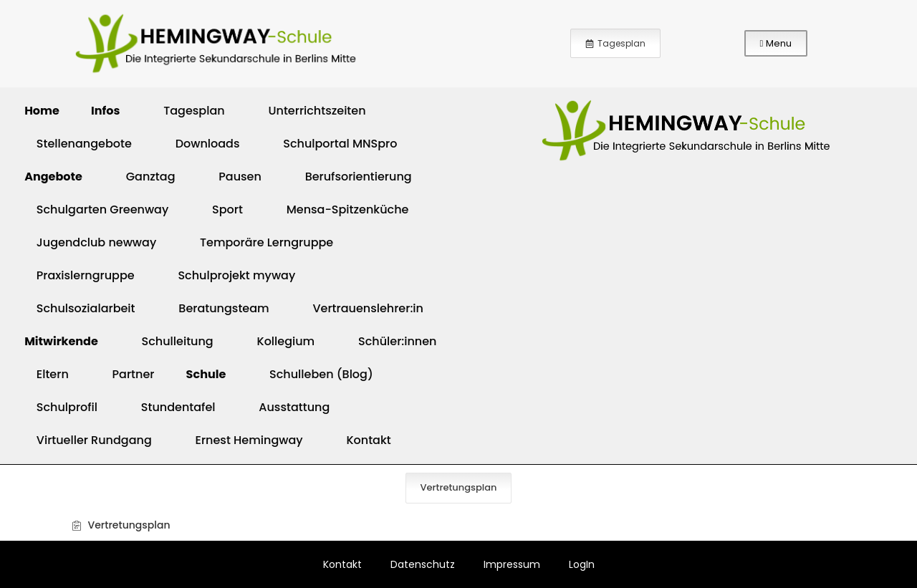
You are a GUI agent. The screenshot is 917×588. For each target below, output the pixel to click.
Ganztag (143, 177)
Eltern (45, 374)
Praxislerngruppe (78, 275)
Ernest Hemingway (242, 440)
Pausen (232, 177)
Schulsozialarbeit (78, 308)
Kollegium (279, 341)
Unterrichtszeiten (310, 111)
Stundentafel (171, 407)
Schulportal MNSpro (332, 144)
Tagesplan (186, 111)
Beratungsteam (217, 308)
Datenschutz (423, 564)
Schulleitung (170, 341)
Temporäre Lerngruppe (259, 242)
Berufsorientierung (351, 177)
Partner (126, 374)
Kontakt (361, 440)
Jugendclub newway (89, 242)
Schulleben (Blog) (314, 374)
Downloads (200, 144)
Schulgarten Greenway (95, 209)
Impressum (512, 564)
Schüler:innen (390, 341)
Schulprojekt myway (230, 275)
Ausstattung (287, 407)
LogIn (582, 564)
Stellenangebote (77, 144)
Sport (220, 209)
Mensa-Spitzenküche (340, 209)
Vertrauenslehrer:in (361, 308)
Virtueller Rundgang (87, 440)
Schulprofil (59, 407)
